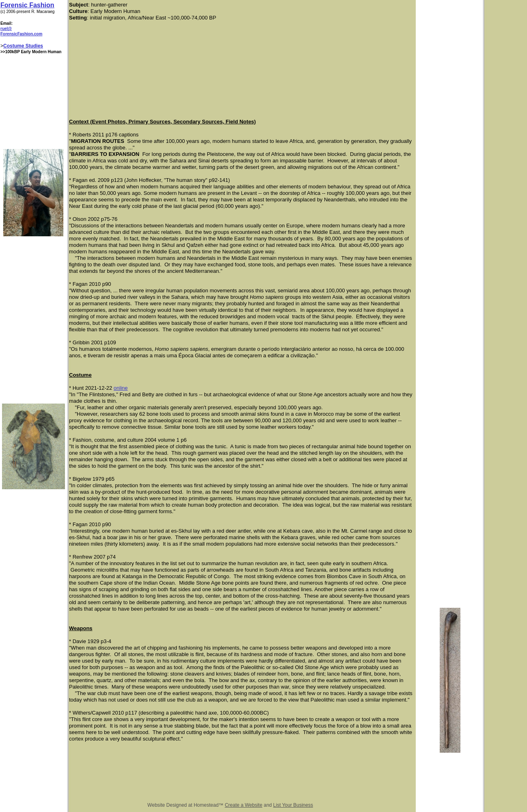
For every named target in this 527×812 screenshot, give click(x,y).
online (121, 388)
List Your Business (293, 805)
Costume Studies (23, 46)
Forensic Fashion (27, 5)
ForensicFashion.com (21, 34)
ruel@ (6, 29)
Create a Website (244, 805)
